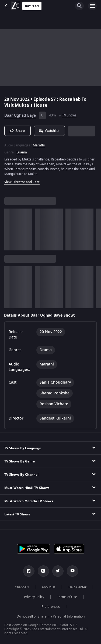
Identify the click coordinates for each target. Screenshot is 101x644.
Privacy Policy (34, 597)
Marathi (39, 145)
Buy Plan (32, 6)
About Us (49, 587)
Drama (22, 152)
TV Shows (69, 115)
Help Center (77, 587)
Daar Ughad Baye (20, 115)
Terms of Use (67, 597)
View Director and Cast (22, 182)
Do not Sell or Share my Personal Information (51, 616)
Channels (22, 587)
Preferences (51, 607)
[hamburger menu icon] (92, 6)
